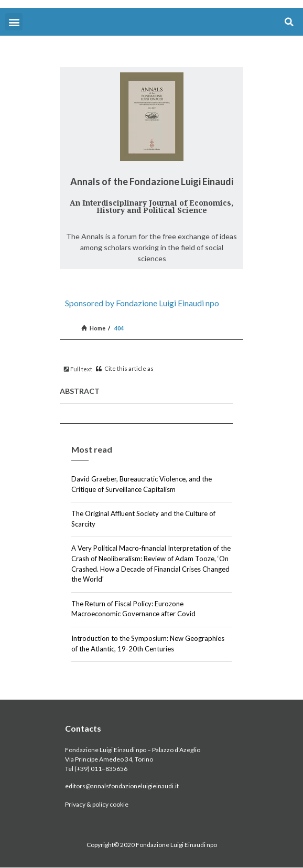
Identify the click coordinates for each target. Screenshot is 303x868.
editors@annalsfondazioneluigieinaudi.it (122, 786)
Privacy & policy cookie (97, 804)
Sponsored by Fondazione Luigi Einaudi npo (142, 303)
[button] (14, 22)
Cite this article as (125, 368)
